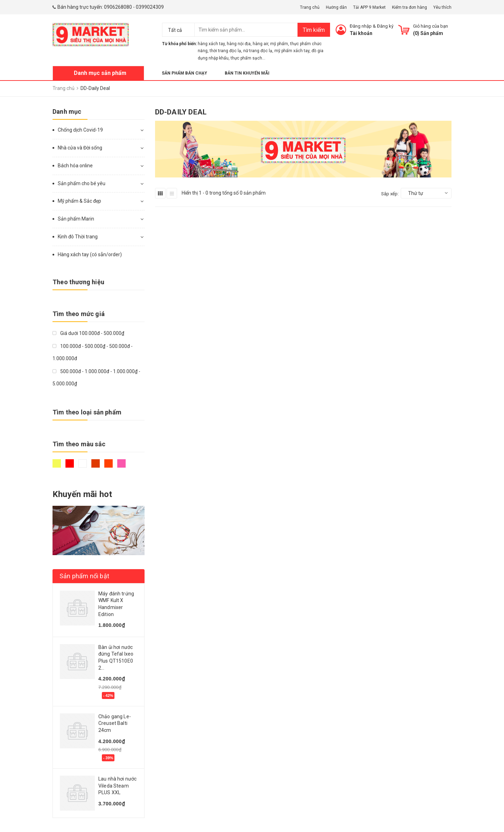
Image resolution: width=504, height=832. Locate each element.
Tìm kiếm (314, 30)
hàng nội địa (239, 44)
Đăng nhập (361, 26)
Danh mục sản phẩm (100, 73)
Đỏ (70, 463)
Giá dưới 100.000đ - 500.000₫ (88, 333)
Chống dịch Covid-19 (80, 130)
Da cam (108, 463)
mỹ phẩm (279, 44)
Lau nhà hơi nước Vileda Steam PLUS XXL (117, 786)
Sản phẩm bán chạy (184, 73)
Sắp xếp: (390, 194)
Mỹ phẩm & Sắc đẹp (79, 201)
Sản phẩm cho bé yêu (82, 183)
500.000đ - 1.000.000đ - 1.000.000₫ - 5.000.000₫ (96, 377)
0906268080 (118, 7)
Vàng (57, 463)
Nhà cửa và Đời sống (80, 148)
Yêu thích (442, 7)
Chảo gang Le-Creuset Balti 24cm (115, 723)
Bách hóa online (75, 166)
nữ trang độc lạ (258, 51)
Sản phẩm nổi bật (84, 576)
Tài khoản (361, 33)
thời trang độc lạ (225, 51)
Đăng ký (385, 26)
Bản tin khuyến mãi (247, 73)
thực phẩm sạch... (248, 58)
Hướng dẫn (336, 7)
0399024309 (150, 7)
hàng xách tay (211, 44)
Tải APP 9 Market (369, 7)
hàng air (260, 44)
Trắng (83, 463)
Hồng (121, 463)
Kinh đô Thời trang (78, 237)
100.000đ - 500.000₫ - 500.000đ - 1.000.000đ (93, 352)
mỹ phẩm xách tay (292, 51)
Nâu (96, 463)
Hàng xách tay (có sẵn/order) (90, 254)
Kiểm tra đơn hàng (409, 7)
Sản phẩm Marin (76, 219)
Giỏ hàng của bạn (430, 26)
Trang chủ (310, 7)
